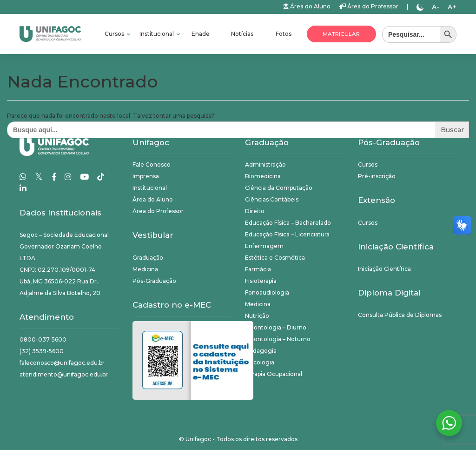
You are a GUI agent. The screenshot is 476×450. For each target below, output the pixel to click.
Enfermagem (264, 246)
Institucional (157, 34)
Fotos (284, 34)
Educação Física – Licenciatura (287, 234)
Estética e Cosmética (275, 258)
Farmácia (258, 269)
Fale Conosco (152, 165)
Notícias (242, 34)
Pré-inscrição (377, 176)
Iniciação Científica (384, 269)
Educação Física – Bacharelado (288, 223)
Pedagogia (261, 351)
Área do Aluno (307, 6)
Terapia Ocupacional (274, 374)
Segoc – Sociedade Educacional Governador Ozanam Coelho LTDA (64, 246)
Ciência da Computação (279, 188)
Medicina (145, 269)
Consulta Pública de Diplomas (400, 315)
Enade (201, 34)
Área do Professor (369, 6)
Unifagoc (198, 439)
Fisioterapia (261, 281)
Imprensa (146, 176)
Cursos (115, 34)
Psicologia (260, 362)
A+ (452, 7)
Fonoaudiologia (267, 292)
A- (436, 7)
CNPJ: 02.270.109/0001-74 (57, 270)
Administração (265, 165)
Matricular (341, 34)
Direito (255, 211)
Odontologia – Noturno (278, 339)
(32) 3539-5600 (42, 351)
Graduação (148, 258)
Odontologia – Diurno (276, 327)
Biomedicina (263, 176)
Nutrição (257, 316)
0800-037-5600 (43, 339)
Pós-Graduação (154, 281)
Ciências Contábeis (272, 199)
